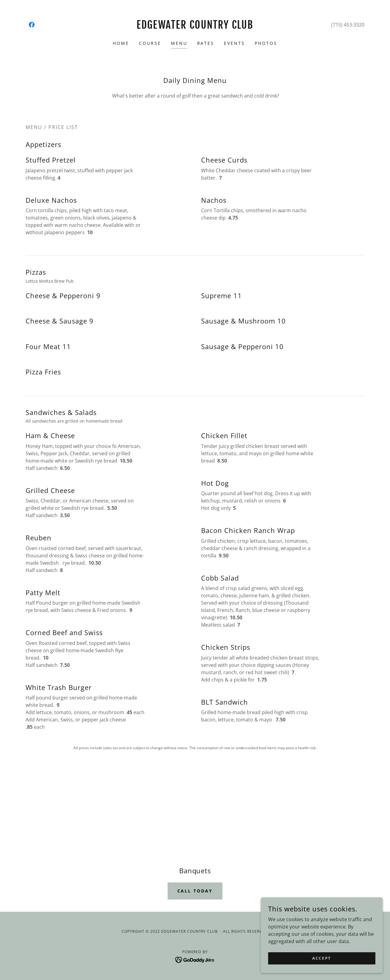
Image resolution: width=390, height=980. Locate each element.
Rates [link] (206, 43)
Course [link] (150, 43)
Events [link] (234, 43)
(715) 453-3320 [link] (348, 25)
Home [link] (121, 43)
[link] (32, 25)
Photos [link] (266, 43)
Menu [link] (179, 43)
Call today (195, 891)
